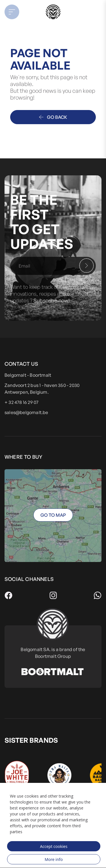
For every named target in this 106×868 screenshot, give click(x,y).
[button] (15, 12)
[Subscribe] (86, 266)
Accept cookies (54, 846)
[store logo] (53, 12)
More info (54, 859)
